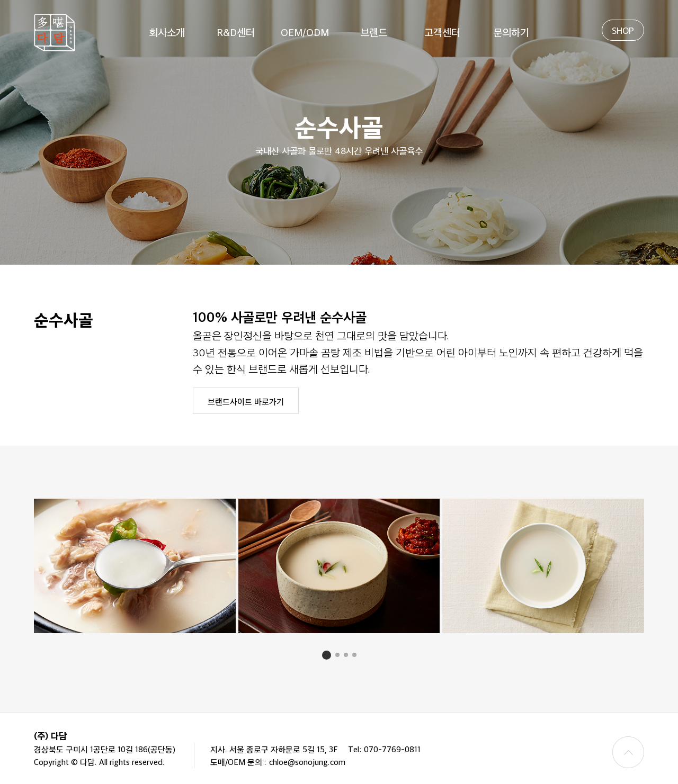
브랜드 (374, 32)
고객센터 (442, 32)
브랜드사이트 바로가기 (246, 401)
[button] (327, 655)
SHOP (623, 30)
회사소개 (167, 32)
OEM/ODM (305, 32)
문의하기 (511, 32)
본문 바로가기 (0, 0)
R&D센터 (236, 32)
